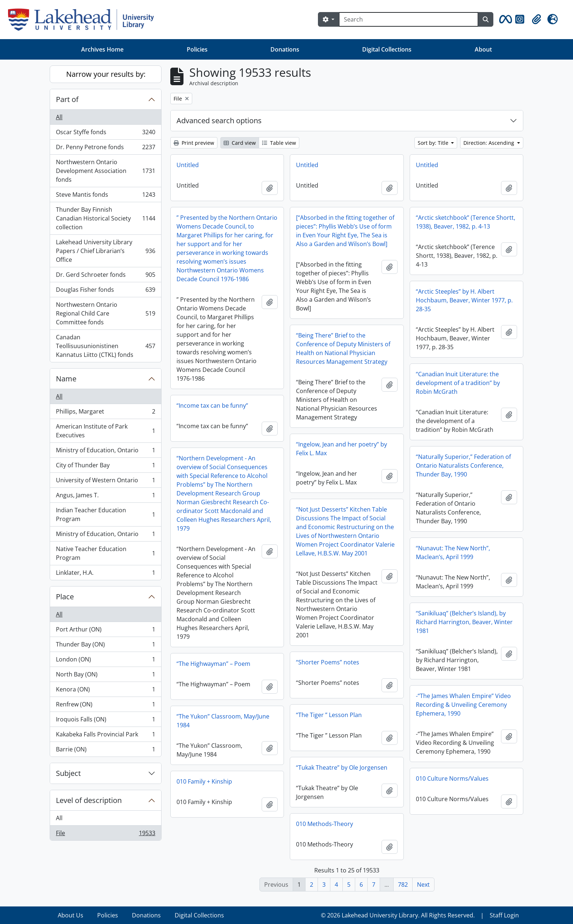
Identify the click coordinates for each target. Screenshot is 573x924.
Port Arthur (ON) (105, 631)
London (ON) (105, 661)
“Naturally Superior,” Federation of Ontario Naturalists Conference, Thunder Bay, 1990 (463, 465)
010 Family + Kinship (204, 781)
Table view (279, 143)
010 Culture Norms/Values (452, 778)
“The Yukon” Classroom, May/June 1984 (223, 721)
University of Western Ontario (105, 482)
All (59, 117)
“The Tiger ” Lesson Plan (329, 715)
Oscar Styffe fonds (105, 134)
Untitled (188, 165)
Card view (240, 143)
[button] (504, 19)
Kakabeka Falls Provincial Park (105, 736)
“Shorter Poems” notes (328, 662)
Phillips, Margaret (105, 413)
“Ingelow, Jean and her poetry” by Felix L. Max (341, 449)
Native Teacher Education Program (105, 553)
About (483, 49)
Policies (197, 49)
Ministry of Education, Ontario (105, 452)
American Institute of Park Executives (105, 431)
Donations (285, 49)
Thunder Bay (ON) (105, 646)
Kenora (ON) (105, 691)
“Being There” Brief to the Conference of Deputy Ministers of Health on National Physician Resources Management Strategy (343, 348)
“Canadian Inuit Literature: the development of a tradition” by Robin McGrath (458, 383)
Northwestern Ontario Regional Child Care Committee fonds (105, 313)
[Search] (409, 19)
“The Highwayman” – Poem (213, 664)
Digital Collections (387, 49)
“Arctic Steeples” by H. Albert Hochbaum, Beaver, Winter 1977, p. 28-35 (464, 300)
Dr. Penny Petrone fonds (105, 149)
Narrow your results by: (106, 74)
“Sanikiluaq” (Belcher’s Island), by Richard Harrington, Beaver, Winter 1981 (464, 622)
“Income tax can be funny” (212, 406)
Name (66, 379)
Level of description (89, 800)
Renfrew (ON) (105, 706)
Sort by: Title (434, 143)
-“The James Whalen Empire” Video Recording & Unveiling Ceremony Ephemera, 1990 (463, 705)
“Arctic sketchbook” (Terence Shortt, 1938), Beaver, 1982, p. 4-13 (466, 222)
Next (423, 885)
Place (65, 597)
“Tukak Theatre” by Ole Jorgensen (342, 768)
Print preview (194, 143)
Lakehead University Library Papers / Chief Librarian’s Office (105, 251)
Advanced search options (219, 120)
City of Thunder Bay (105, 467)
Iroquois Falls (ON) (105, 721)
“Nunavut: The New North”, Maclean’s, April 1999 (453, 552)
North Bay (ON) (105, 676)
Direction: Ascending (489, 143)
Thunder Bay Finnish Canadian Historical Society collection (105, 218)
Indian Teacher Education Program (105, 514)
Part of (67, 99)
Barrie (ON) (105, 751)
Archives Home (102, 49)
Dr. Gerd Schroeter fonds (105, 276)
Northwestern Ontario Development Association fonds (105, 171)
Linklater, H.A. (105, 574)
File (105, 834)
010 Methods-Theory (325, 824)
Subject (68, 773)
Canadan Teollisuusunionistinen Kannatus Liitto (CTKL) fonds (105, 346)
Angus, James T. (105, 497)
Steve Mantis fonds (105, 196)
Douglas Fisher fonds (105, 291)
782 (403, 885)
